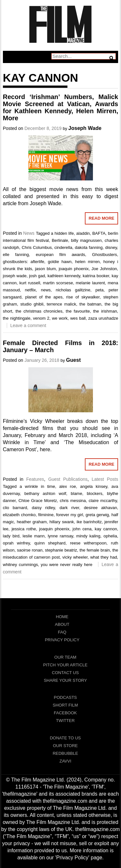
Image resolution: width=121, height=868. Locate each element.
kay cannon (106, 529)
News (29, 233)
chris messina (73, 501)
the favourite (78, 311)
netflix (30, 290)
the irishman (105, 311)
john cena (82, 529)
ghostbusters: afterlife (24, 262)
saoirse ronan (30, 550)
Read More (101, 218)
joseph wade (15, 276)
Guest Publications (68, 479)
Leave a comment (28, 325)
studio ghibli (32, 304)
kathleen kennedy (64, 276)
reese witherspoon (88, 543)
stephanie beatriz (61, 550)
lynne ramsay (60, 536)
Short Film (65, 705)
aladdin (83, 233)
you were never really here (66, 565)
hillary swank (62, 522)
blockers (95, 493)
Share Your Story (66, 680)
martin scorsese (58, 283)
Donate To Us (65, 738)
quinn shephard (50, 543)
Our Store (65, 746)
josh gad (37, 276)
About (62, 624)
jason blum (45, 269)
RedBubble (65, 753)
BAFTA (99, 233)
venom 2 (41, 318)
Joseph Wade (85, 128)
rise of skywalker (83, 297)
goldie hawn (60, 262)
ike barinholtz (89, 522)
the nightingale (17, 318)
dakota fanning (89, 247)
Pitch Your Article (66, 665)
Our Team (65, 657)
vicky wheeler (75, 557)
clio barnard (15, 508)
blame (76, 493)
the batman (90, 304)
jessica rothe (24, 529)
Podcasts (66, 697)
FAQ (62, 632)
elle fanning (16, 255)
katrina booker (96, 276)
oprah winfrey (16, 543)
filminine (46, 515)
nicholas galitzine (73, 290)
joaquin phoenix (74, 269)
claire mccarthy (103, 501)
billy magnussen (86, 240)
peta (100, 290)
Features (35, 479)
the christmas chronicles (39, 311)
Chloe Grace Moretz (38, 501)
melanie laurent (90, 283)
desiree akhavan (101, 508)
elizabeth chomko (19, 515)
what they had (104, 557)
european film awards (60, 255)
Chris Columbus (37, 247)
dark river (70, 508)
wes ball (78, 318)
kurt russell (30, 283)
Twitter (66, 721)
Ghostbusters (104, 255)
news (46, 290)
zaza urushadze (103, 318)
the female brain (95, 550)
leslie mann (34, 536)
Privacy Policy (62, 640)
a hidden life (62, 233)
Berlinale (60, 240)
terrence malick (61, 304)
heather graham (32, 522)
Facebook (66, 713)
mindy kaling (88, 536)
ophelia (110, 536)
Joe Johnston (104, 269)
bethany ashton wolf (45, 493)
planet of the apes (44, 297)
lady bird (11, 536)
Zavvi (65, 761)
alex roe (68, 486)
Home (62, 617)
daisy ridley (43, 508)
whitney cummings (20, 565)
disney (111, 247)
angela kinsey (94, 486)
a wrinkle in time (37, 486)
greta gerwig (97, 515)
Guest (73, 360)
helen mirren (87, 262)
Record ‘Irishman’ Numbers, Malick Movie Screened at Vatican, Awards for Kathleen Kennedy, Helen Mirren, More (61, 107)
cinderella (63, 247)
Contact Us (65, 673)
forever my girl (70, 515)
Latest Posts (105, 479)
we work (60, 318)
